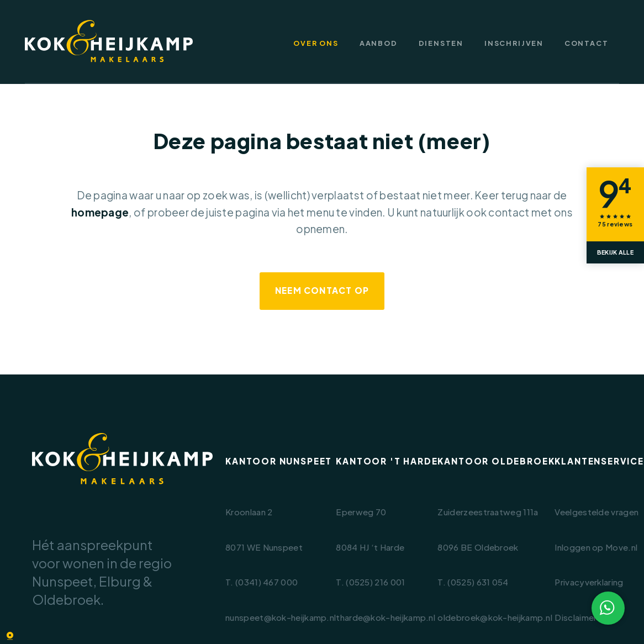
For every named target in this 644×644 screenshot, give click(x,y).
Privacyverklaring (589, 582)
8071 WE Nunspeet (264, 547)
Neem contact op (322, 290)
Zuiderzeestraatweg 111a (488, 512)
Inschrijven (514, 44)
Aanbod (379, 44)
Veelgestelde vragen (597, 512)
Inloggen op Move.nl (596, 547)
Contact (587, 44)
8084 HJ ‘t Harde (370, 547)
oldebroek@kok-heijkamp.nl (495, 617)
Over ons (316, 44)
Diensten (441, 44)
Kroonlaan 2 (249, 512)
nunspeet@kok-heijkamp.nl (281, 617)
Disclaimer (576, 617)
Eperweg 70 (361, 512)
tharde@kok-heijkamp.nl (386, 617)
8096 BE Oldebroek (478, 547)
